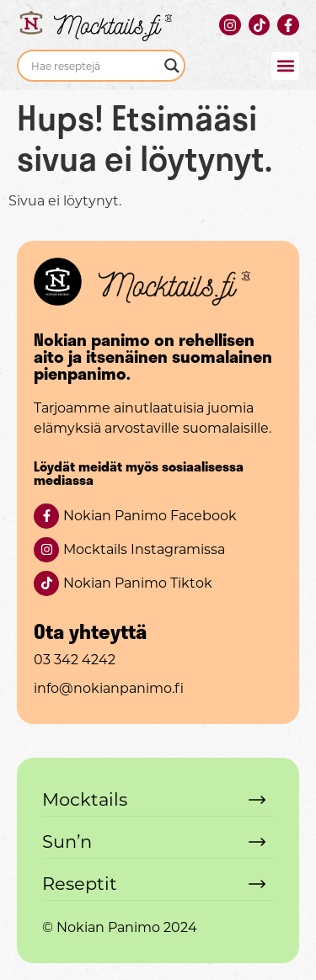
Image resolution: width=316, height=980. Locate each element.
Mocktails (85, 799)
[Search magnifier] (172, 66)
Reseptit (80, 884)
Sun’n (67, 842)
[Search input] (94, 66)
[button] (285, 66)
